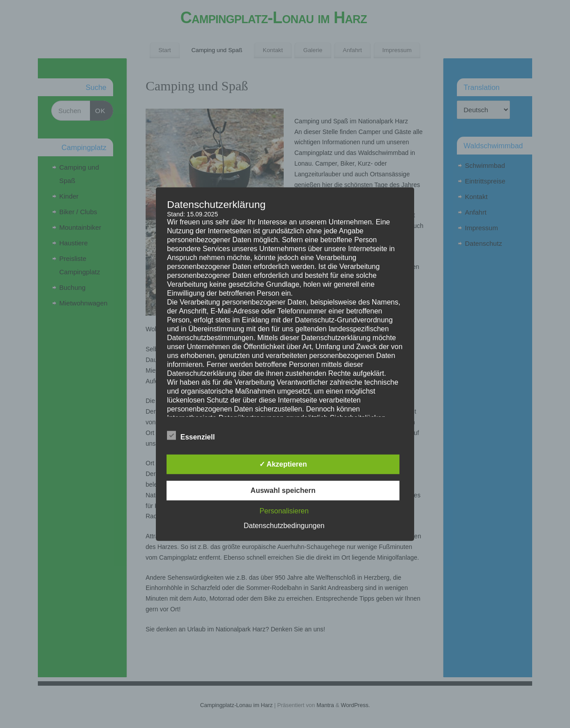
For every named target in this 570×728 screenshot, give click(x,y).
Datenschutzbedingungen (284, 526)
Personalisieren (284, 511)
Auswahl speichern (283, 490)
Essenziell (191, 436)
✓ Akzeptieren (283, 464)
